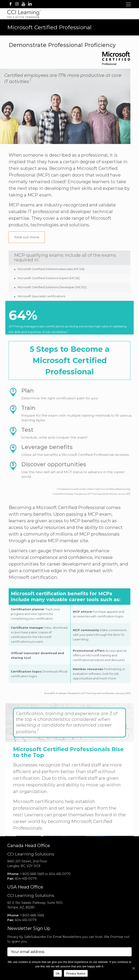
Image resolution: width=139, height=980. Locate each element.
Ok (58, 973)
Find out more (27, 237)
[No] (133, 968)
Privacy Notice (76, 973)
